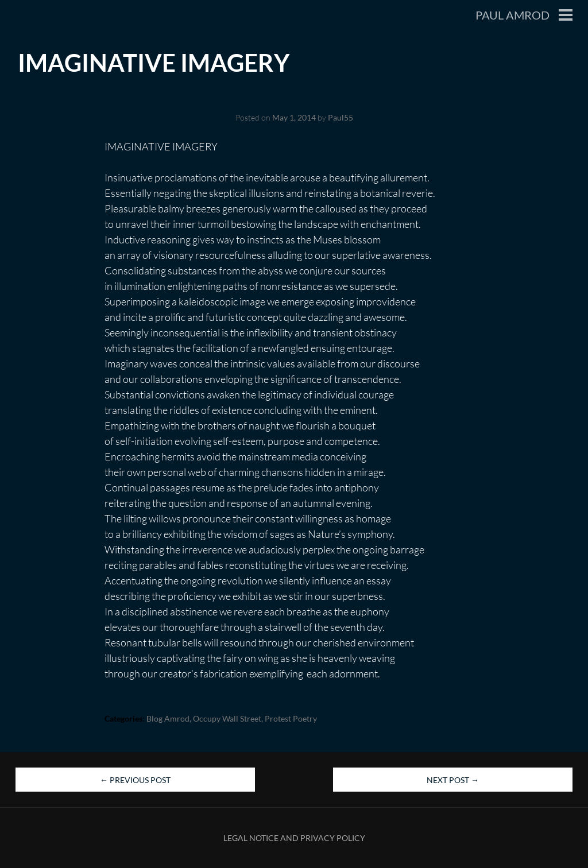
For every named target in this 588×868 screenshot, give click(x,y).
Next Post (453, 780)
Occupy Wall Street (227, 718)
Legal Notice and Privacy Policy (294, 838)
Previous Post (135, 780)
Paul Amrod (512, 15)
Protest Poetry (291, 718)
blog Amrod (168, 718)
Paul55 (341, 117)
